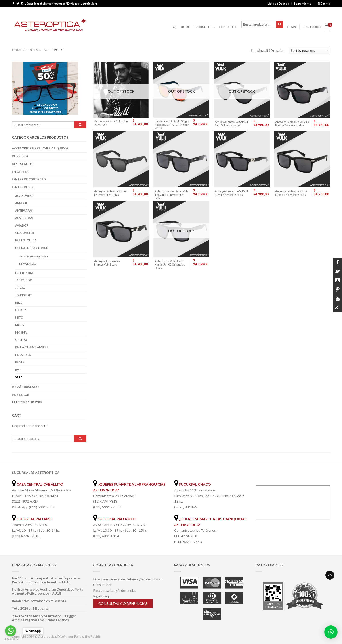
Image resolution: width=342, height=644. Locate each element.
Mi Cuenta (323, 4)
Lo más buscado (25, 387)
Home (17, 50)
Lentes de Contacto (29, 179)
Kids (19, 303)
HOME (185, 27)
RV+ (18, 370)
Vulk (19, 377)
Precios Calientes (27, 402)
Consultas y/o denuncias (123, 603)
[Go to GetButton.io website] (11, 639)
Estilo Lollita (26, 240)
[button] (331, 632)
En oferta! (21, 172)
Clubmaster (25, 233)
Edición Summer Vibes (33, 256)
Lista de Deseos (278, 4)
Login (291, 27)
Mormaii (22, 333)
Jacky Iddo (24, 280)
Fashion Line (24, 273)
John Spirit (24, 295)
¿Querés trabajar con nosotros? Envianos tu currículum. (61, 4)
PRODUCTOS (203, 27)
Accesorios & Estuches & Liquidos (40, 148)
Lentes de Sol (38, 50)
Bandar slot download (29, 601)
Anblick (21, 203)
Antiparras (24, 211)
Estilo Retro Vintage (32, 248)
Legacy (21, 310)
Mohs (20, 325)
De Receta (20, 156)
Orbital (21, 340)
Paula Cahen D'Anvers (32, 347)
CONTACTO (227, 27)
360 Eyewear (24, 196)
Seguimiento (303, 4)
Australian (24, 218)
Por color (21, 395)
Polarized (23, 355)
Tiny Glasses (27, 264)
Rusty (20, 362)
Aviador (22, 226)
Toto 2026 (20, 608)
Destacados (22, 164)
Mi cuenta (58, 601)
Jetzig (20, 288)
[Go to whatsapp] (11, 631)
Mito (19, 318)
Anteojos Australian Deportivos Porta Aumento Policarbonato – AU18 (46, 580)
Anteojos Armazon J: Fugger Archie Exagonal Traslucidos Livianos (44, 618)
